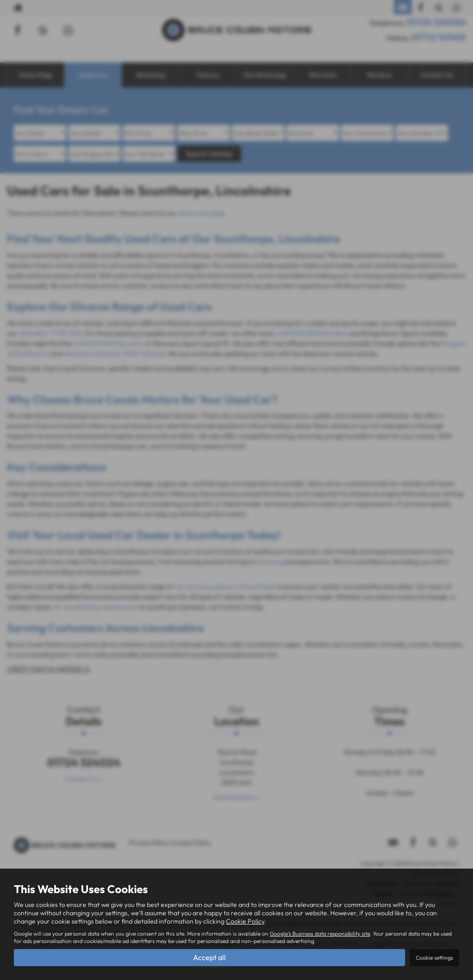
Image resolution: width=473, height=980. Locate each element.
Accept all (209, 957)
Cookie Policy (245, 921)
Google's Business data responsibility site (320, 934)
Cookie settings (434, 958)
